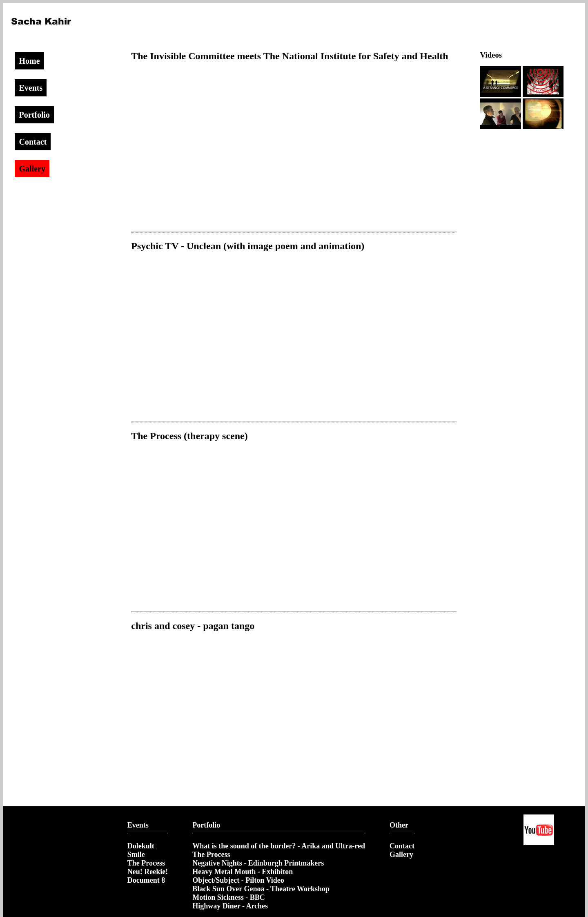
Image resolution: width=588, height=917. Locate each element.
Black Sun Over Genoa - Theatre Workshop (261, 889)
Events (31, 88)
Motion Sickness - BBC (229, 897)
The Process (146, 863)
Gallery (32, 169)
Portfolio (34, 115)
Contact (33, 142)
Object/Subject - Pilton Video (238, 880)
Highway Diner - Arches (230, 906)
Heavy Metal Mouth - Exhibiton (243, 872)
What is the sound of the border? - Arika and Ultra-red (279, 846)
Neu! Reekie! (148, 872)
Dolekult (141, 846)
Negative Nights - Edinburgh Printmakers (258, 863)
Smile (136, 855)
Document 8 (146, 880)
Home (29, 61)
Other (399, 825)
